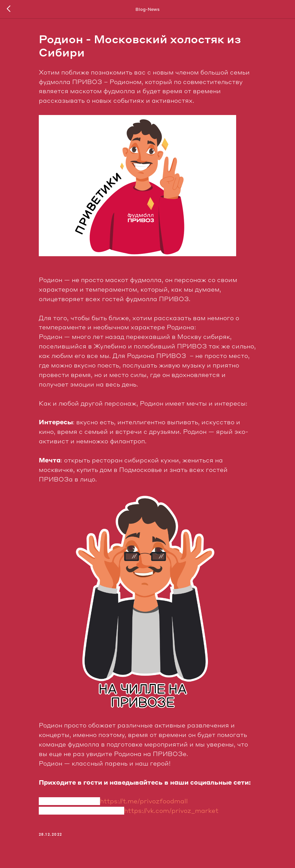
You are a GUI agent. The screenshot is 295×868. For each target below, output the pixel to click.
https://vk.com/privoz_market (171, 811)
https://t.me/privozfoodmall (144, 801)
